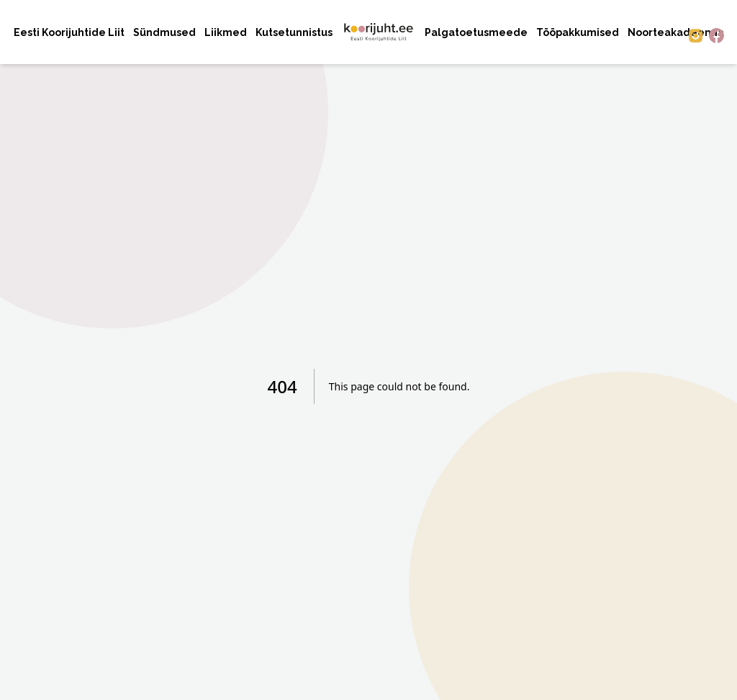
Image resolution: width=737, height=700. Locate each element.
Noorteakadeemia (676, 32)
